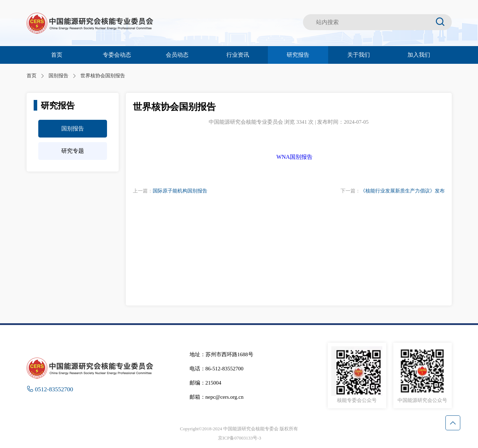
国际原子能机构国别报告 (180, 191)
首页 (57, 55)
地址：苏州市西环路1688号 (221, 354)
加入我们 (419, 55)
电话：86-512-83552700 (217, 369)
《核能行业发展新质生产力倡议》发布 (403, 191)
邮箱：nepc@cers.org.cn (217, 397)
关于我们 (359, 55)
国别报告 (73, 128)
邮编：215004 (206, 383)
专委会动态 (117, 55)
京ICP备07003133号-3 (240, 438)
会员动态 (177, 55)
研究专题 (73, 151)
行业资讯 (238, 55)
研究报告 (298, 55)
